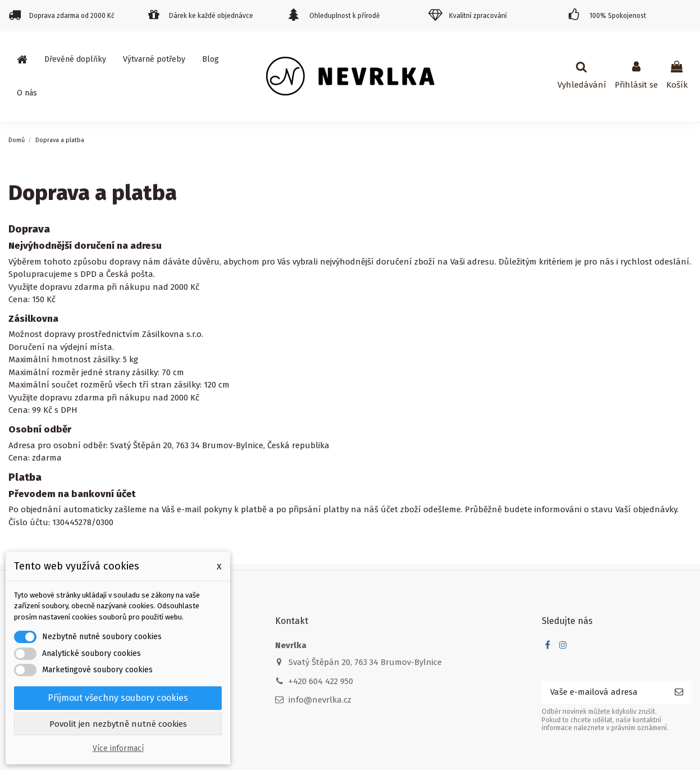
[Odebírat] (679, 692)
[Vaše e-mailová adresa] (604, 692)
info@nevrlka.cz (320, 700)
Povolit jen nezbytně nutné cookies (118, 724)
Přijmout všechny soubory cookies (118, 698)
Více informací (118, 748)
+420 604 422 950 (321, 681)
